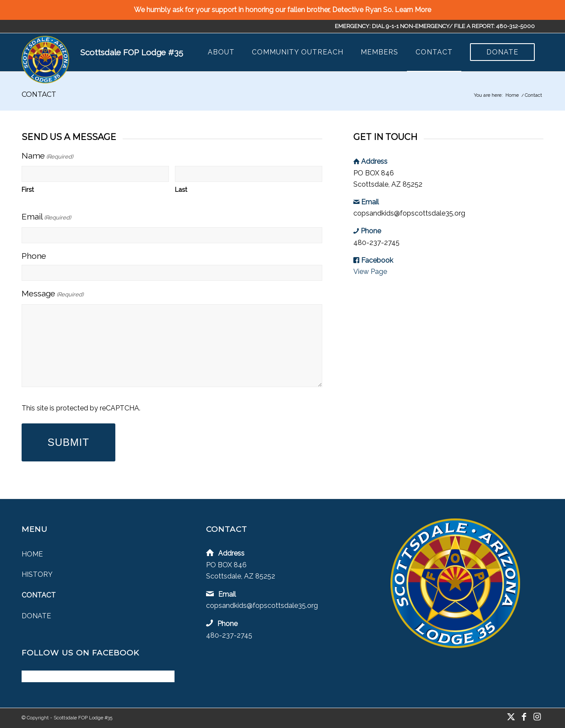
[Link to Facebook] (524, 717)
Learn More (413, 10)
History (37, 574)
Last (181, 189)
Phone (34, 256)
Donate (36, 616)
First (28, 189)
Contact (39, 94)
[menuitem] (221, 52)
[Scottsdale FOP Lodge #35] (45, 60)
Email (46, 218)
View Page (370, 272)
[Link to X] (511, 717)
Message (52, 294)
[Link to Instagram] (537, 717)
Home (32, 554)
